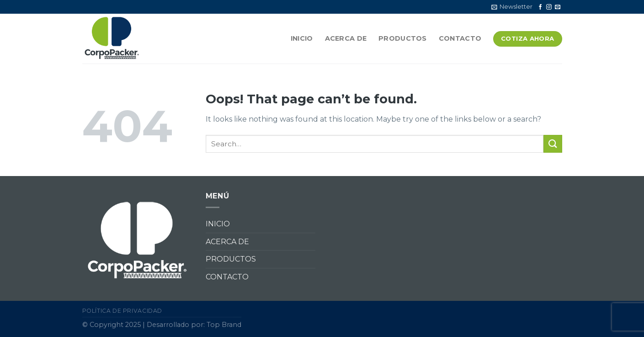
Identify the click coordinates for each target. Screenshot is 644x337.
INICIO (302, 38)
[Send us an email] (558, 7)
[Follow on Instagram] (549, 7)
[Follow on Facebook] (540, 7)
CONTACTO (460, 38)
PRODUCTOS (403, 38)
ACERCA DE (346, 38)
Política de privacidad (122, 311)
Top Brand (224, 325)
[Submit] (553, 144)
